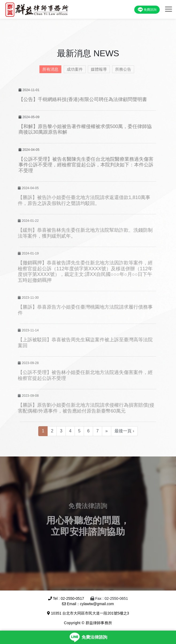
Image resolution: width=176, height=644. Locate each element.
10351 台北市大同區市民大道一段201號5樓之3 (88, 613)
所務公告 (121, 69)
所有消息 (49, 69)
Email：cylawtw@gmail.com (88, 604)
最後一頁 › (124, 431)
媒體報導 (97, 69)
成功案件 (73, 69)
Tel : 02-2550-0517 (66, 598)
